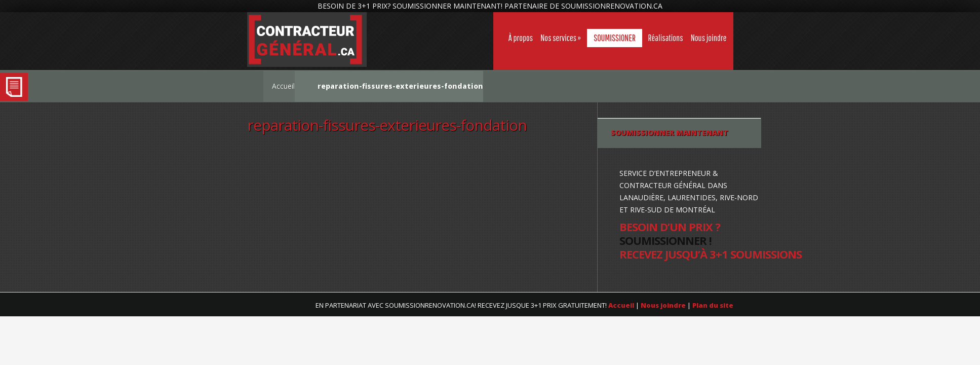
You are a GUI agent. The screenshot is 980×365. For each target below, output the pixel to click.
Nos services (558, 38)
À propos (521, 38)
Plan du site (713, 305)
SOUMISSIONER (615, 38)
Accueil (283, 86)
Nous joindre (709, 38)
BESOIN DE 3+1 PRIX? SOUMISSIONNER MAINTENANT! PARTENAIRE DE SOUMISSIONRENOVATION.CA (490, 6)
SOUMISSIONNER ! (665, 240)
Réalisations (666, 38)
